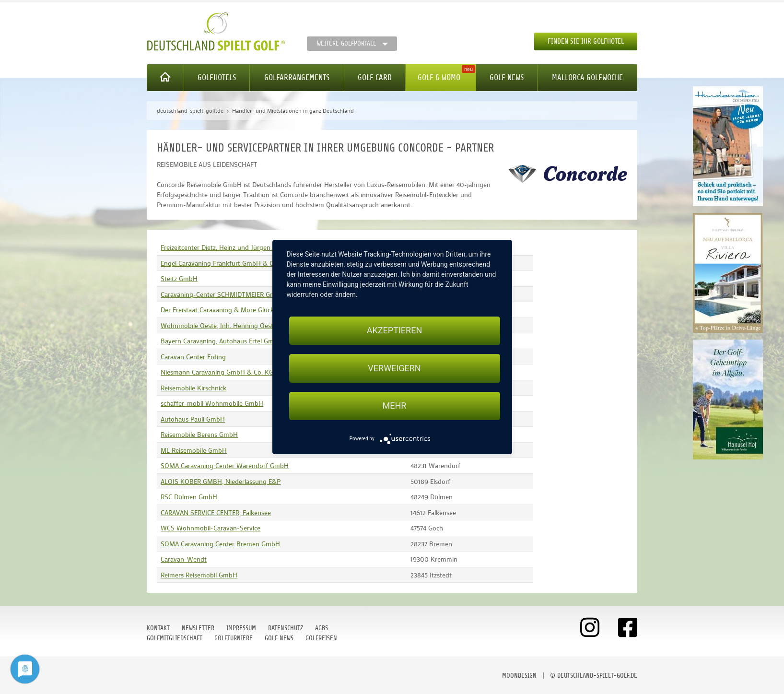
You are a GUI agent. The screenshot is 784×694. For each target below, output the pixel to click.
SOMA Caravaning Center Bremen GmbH (220, 544)
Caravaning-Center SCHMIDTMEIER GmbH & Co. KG (237, 294)
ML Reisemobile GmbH (194, 450)
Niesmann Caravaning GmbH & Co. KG (217, 372)
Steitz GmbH (179, 278)
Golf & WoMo (439, 77)
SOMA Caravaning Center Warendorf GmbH (225, 465)
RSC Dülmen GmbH (189, 497)
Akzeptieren (394, 330)
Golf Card (375, 77)
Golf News (507, 77)
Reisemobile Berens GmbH (199, 434)
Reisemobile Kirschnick (193, 388)
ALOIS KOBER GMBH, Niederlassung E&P (221, 481)
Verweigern (394, 368)
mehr (395, 406)
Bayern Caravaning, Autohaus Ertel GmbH (222, 341)
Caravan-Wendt (184, 559)
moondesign (519, 676)
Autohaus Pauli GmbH (193, 419)
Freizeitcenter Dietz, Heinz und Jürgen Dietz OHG (232, 247)
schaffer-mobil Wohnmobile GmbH (212, 403)
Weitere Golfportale (347, 43)
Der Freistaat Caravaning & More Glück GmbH (228, 310)
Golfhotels (217, 77)
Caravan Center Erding (193, 357)
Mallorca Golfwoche (587, 77)
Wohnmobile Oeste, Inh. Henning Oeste (219, 325)
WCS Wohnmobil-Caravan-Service (211, 528)
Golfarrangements (297, 77)
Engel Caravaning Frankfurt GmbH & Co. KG (225, 263)
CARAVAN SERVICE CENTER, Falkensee (216, 512)
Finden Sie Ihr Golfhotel (586, 41)
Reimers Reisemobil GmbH (199, 575)
